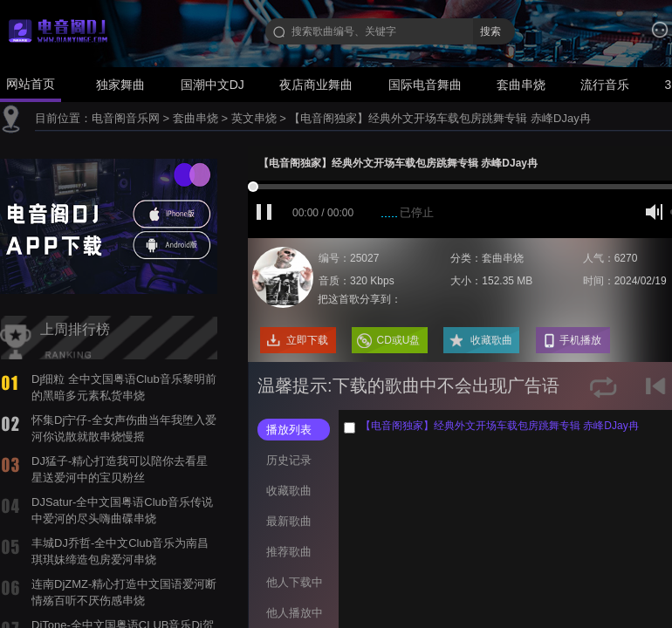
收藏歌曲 (491, 340)
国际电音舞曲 (425, 85)
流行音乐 (605, 85)
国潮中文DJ (213, 85)
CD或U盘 (399, 340)
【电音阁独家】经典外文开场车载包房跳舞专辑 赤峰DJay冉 (439, 118)
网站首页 (31, 84)
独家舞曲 (120, 85)
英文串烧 (254, 118)
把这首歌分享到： (360, 299)
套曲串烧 (521, 85)
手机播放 (580, 340)
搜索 (490, 31)
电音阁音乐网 (126, 118)
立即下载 (307, 340)
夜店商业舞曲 (316, 85)
